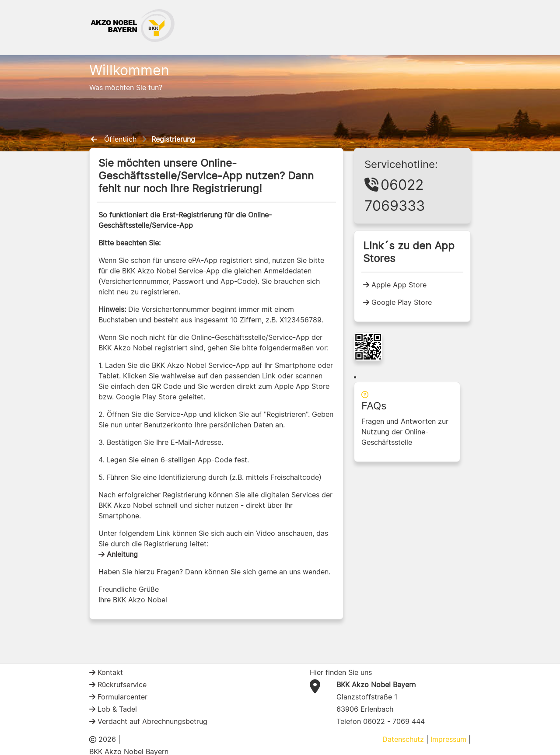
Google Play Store (401, 302)
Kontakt (109, 672)
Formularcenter (121, 697)
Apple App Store (398, 285)
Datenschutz (403, 739)
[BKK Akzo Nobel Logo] (133, 25)
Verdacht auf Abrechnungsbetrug (151, 721)
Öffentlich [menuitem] (120, 139)
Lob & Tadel (116, 709)
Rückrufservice (121, 685)
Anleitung (121, 554)
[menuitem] (96, 139)
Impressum (448, 739)
